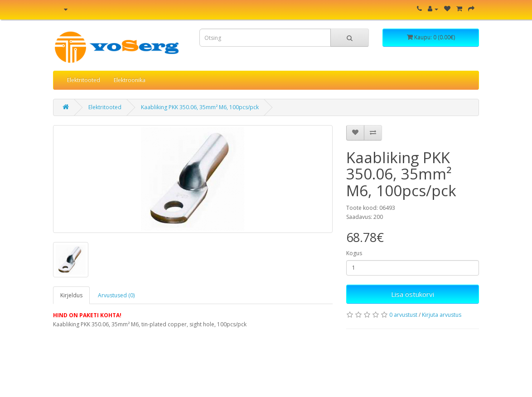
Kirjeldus (71, 295)
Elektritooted (84, 80)
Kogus (354, 253)
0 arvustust (403, 315)
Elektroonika (130, 80)
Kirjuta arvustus (442, 315)
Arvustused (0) (116, 295)
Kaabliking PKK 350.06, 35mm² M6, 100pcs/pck (200, 107)
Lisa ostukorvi (413, 294)
